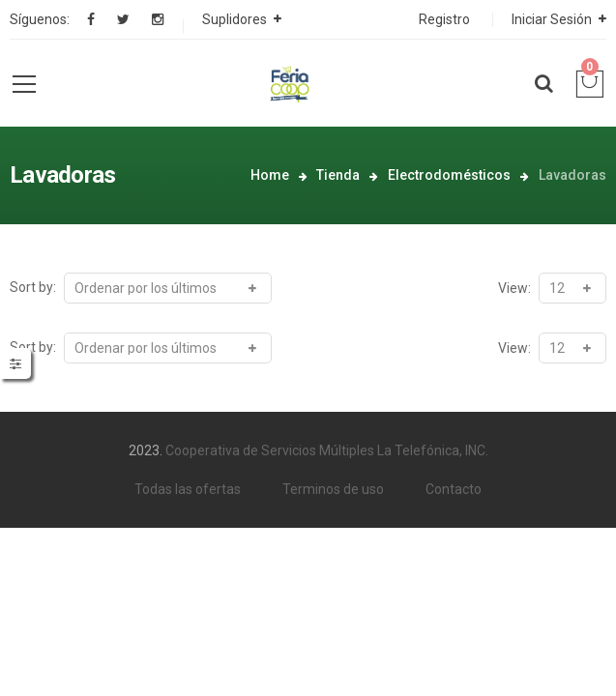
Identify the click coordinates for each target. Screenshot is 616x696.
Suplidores (235, 19)
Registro (444, 19)
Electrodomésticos (449, 175)
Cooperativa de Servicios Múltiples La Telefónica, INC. (327, 450)
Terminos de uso (333, 489)
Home (270, 175)
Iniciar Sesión (552, 19)
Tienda (338, 175)
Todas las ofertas (188, 489)
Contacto (454, 489)
